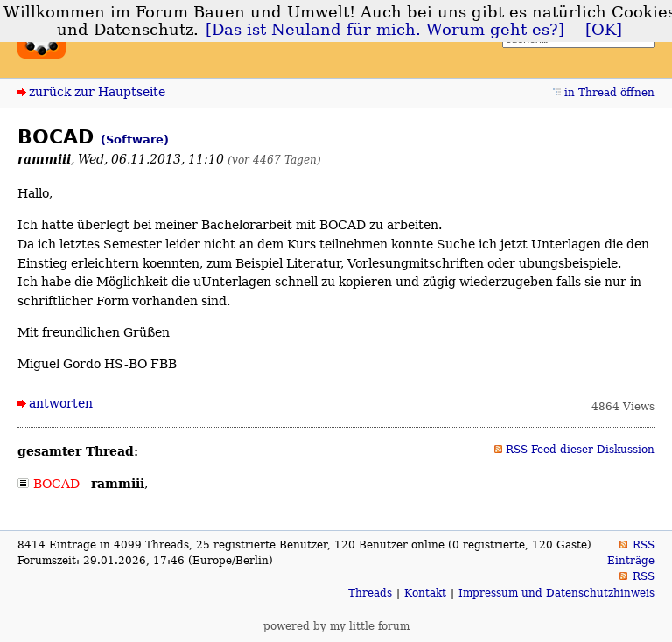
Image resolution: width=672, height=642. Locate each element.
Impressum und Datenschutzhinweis (556, 593)
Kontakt (425, 593)
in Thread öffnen (609, 93)
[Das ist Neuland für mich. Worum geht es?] (385, 30)
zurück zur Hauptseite (97, 92)
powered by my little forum (336, 626)
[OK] (604, 30)
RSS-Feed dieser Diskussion (580, 450)
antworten (61, 403)
